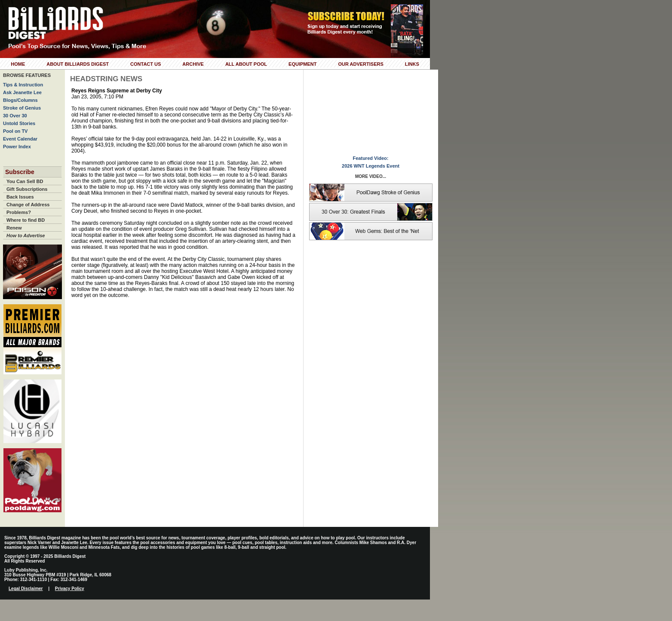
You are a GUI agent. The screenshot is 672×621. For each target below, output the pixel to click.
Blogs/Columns (20, 100)
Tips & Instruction (23, 85)
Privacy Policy (70, 589)
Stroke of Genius (22, 108)
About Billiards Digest (78, 64)
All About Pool (246, 64)
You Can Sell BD (25, 181)
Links (412, 64)
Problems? (19, 212)
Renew (14, 228)
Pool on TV (15, 131)
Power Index (17, 147)
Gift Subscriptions (27, 189)
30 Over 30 (15, 116)
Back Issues (20, 197)
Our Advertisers (361, 64)
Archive (193, 64)
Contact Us (146, 64)
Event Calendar (20, 139)
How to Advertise (26, 236)
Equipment (302, 64)
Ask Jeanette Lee (22, 92)
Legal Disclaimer (26, 589)
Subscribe (20, 172)
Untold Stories (19, 123)
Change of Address (28, 205)
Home (18, 64)
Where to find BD (26, 220)
